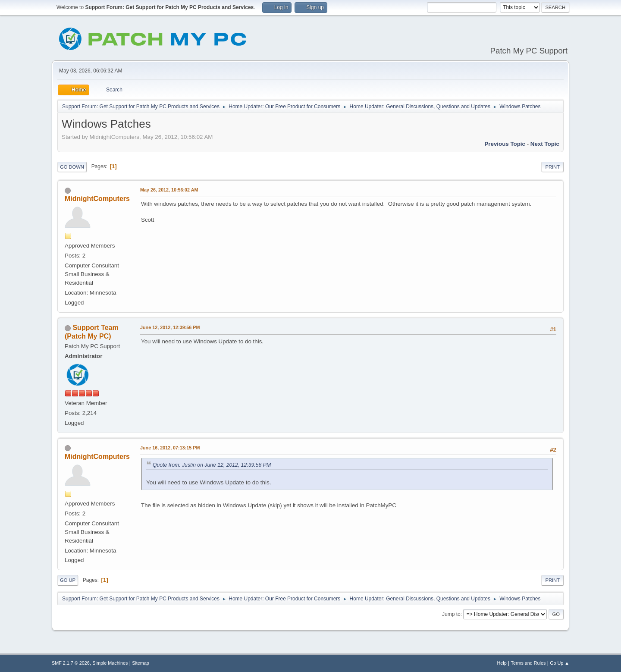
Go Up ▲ (560, 663)
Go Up (68, 580)
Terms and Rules (528, 663)
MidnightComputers (97, 199)
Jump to (451, 614)
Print (552, 167)
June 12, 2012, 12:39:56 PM (170, 327)
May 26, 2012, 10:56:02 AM (169, 190)
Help (502, 663)
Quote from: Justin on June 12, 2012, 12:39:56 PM (212, 465)
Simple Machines (110, 663)
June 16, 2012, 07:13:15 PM (170, 448)
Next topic (545, 144)
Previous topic (505, 144)
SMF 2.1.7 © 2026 (71, 663)
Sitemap (141, 663)
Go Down (72, 167)
